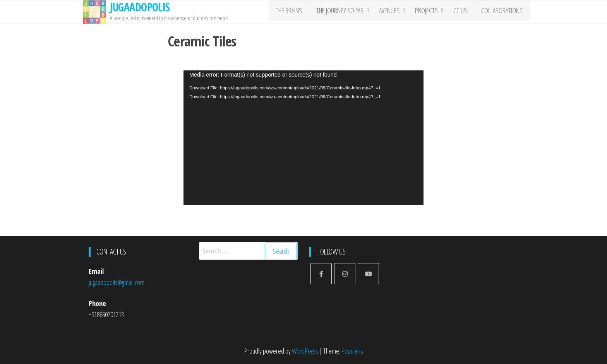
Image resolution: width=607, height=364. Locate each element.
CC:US (464, 12)
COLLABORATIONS (503, 12)
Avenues (394, 12)
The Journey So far (344, 12)
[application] (303, 138)
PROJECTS (431, 12)
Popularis (352, 351)
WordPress (305, 351)
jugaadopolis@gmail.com (117, 282)
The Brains (296, 12)
